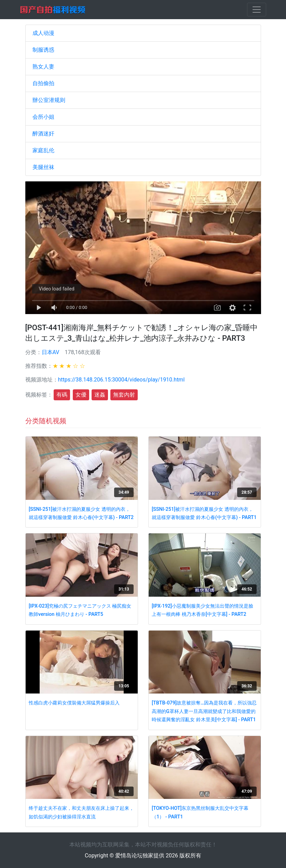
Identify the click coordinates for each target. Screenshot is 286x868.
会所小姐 (43, 117)
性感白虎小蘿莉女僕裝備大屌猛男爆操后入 (74, 703)
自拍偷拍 (43, 83)
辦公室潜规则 (49, 100)
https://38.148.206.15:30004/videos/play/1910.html (121, 380)
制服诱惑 (43, 50)
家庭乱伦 (43, 150)
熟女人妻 (43, 67)
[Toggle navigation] (257, 10)
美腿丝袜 (43, 167)
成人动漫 (43, 33)
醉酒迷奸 (43, 134)
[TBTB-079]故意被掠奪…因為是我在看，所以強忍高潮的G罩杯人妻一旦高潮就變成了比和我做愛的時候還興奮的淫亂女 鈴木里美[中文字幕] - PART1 (204, 711)
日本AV (51, 352)
